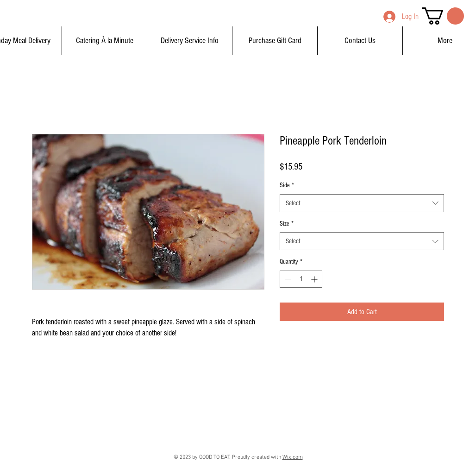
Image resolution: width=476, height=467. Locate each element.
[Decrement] (287, 279)
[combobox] (362, 203)
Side (287, 185)
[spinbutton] (301, 279)
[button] (443, 16)
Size (287, 224)
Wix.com (293, 457)
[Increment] (315, 279)
